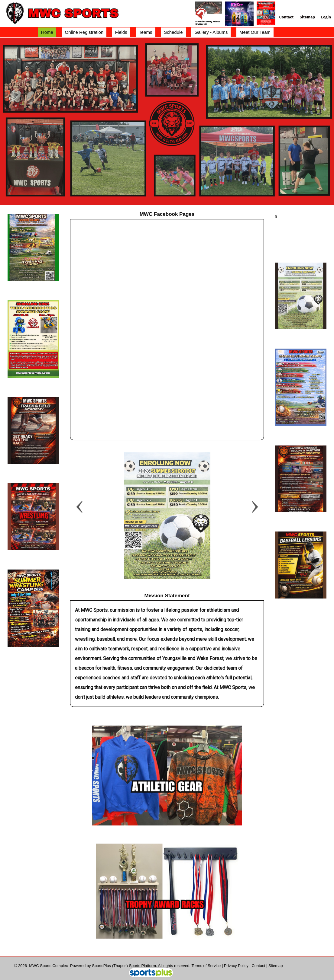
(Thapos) (120, 966)
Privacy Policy (236, 966)
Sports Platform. (143, 966)
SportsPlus (101, 966)
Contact (258, 966)
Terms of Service (206, 966)
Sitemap (276, 966)
